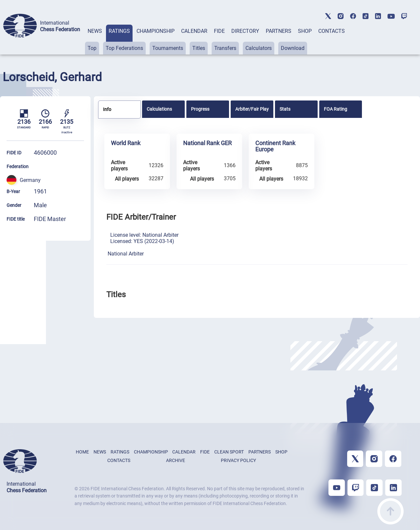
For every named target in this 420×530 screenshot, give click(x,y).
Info (107, 109)
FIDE (219, 31)
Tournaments (168, 48)
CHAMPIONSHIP (156, 31)
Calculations (159, 109)
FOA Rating (336, 109)
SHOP (305, 31)
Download (293, 48)
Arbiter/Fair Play (252, 109)
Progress (200, 109)
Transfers (225, 48)
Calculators (259, 48)
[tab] (95, 40)
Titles (199, 48)
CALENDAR (194, 31)
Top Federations (124, 48)
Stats (285, 109)
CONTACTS (332, 31)
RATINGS (119, 31)
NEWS (95, 31)
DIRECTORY (245, 31)
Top (92, 48)
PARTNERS (279, 31)
